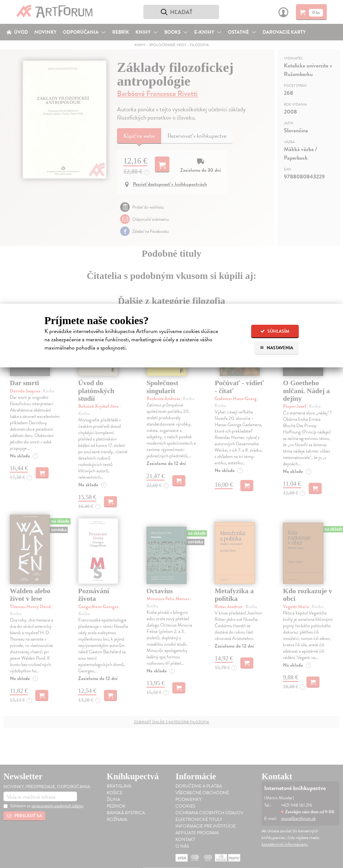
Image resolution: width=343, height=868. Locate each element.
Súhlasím (275, 331)
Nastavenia (276, 348)
